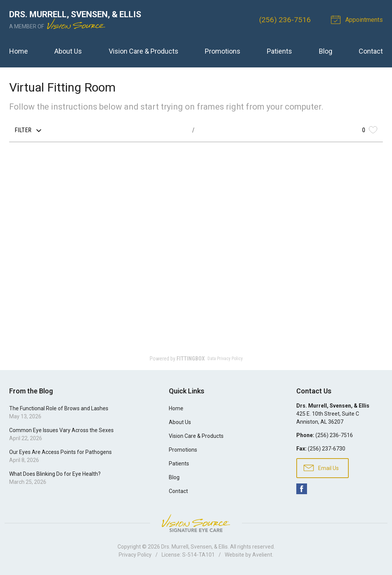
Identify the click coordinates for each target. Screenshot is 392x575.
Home (19, 51)
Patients (279, 51)
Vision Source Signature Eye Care (196, 523)
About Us (68, 51)
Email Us (321, 467)
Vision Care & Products (144, 51)
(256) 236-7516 (285, 20)
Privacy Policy (135, 555)
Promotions (223, 51)
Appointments (358, 19)
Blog (326, 51)
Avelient (262, 555)
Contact (371, 51)
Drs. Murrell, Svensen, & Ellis (194, 547)
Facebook (302, 489)
